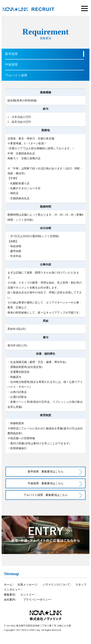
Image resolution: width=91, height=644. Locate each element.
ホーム (8, 585)
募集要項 (9, 595)
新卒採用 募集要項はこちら (46, 471)
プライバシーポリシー (37, 599)
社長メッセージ (27, 585)
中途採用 (11, 64)
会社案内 (9, 599)
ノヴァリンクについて (56, 585)
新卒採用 (11, 54)
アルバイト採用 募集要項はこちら (46, 495)
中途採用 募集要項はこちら (46, 483)
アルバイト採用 (16, 75)
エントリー (27, 595)
